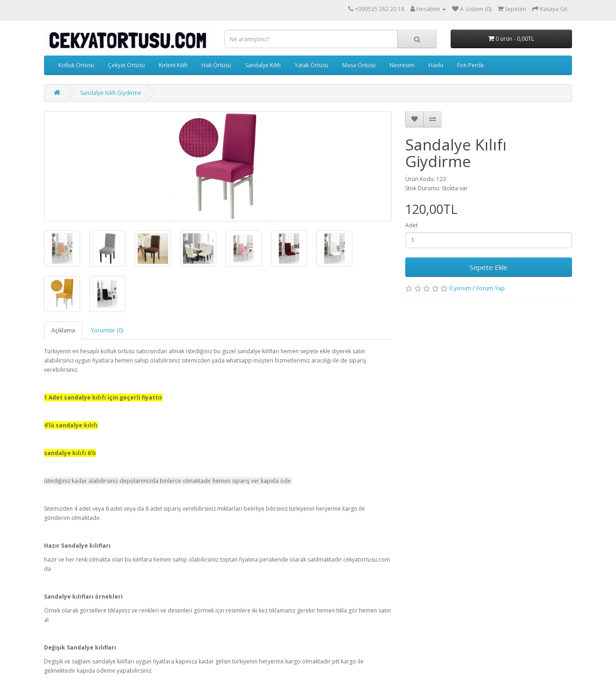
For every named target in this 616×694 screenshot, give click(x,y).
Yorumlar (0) (107, 330)
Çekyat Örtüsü (126, 65)
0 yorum (460, 288)
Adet (412, 225)
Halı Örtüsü (216, 65)
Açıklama (63, 330)
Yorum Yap (490, 288)
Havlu (436, 65)
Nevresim (402, 65)
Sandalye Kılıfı (263, 65)
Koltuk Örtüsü (76, 65)
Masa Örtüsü (359, 65)
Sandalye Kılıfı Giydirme (111, 93)
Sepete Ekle (489, 267)
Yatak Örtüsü (311, 65)
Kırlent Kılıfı (173, 65)
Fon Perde (471, 65)
